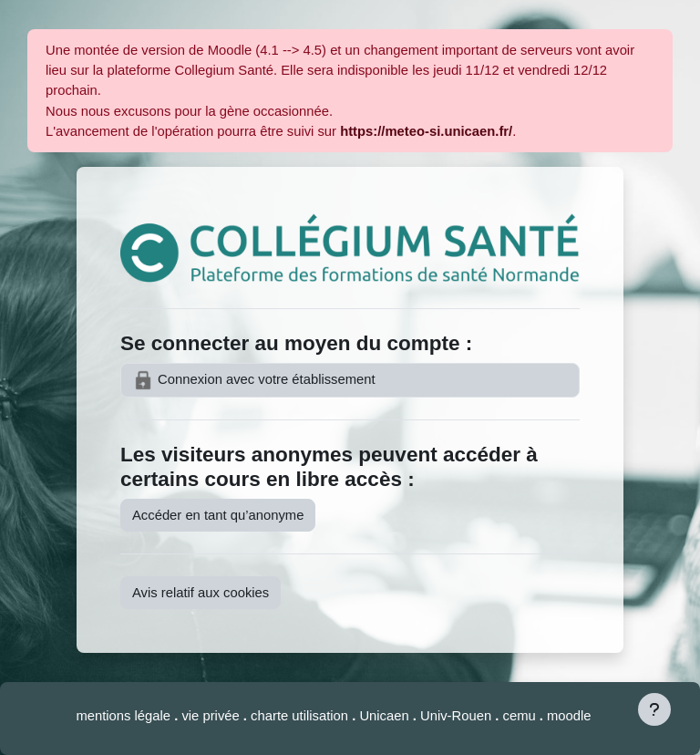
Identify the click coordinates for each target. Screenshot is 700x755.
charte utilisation (301, 716)
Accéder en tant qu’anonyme (218, 515)
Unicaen (386, 716)
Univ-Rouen (456, 716)
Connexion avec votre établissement (254, 380)
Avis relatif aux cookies (201, 593)
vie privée (210, 716)
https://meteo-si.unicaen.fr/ (426, 131)
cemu (521, 716)
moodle (569, 716)
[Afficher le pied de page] (654, 709)
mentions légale (125, 716)
